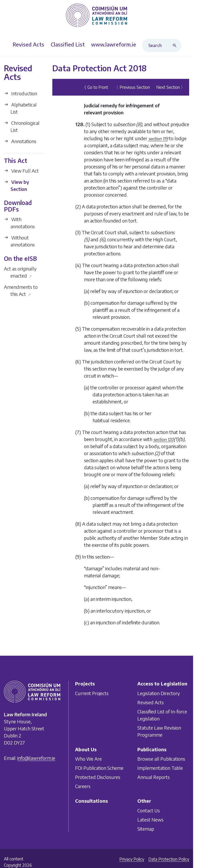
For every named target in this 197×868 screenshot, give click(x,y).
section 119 (158, 139)
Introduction (21, 93)
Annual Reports (154, 777)
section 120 (164, 439)
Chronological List (22, 126)
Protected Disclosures (98, 777)
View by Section (16, 185)
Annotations (20, 141)
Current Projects (92, 693)
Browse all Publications (161, 759)
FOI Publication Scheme (99, 768)
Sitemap (146, 829)
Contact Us (149, 810)
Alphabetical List (20, 108)
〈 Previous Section (132, 87)
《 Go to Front (95, 87)
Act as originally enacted (20, 272)
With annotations (19, 223)
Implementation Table (160, 768)
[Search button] (176, 45)
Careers (83, 786)
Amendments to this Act (21, 290)
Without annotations (19, 241)
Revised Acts (151, 702)
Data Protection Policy (169, 859)
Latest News (150, 820)
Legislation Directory (159, 693)
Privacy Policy (132, 859)
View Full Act (21, 171)
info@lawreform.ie (36, 758)
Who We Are (88, 759)
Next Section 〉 (171, 87)
